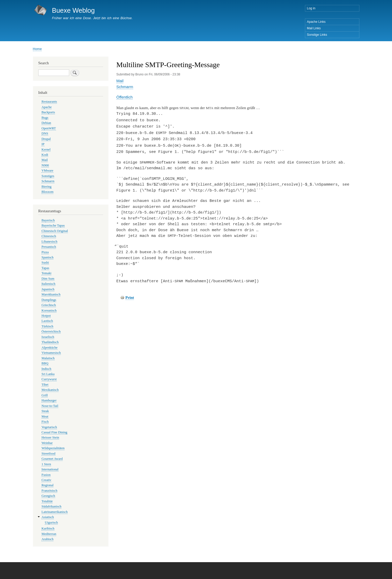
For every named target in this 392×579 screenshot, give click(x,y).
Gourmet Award (52, 459)
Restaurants (49, 102)
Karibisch (48, 528)
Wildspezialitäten (53, 448)
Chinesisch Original (55, 231)
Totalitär (47, 501)
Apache (47, 107)
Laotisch (47, 321)
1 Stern (46, 464)
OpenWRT (49, 128)
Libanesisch (49, 242)
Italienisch (48, 284)
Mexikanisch (50, 390)
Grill (45, 395)
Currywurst (49, 379)
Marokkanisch (51, 294)
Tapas (45, 268)
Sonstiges (48, 176)
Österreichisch (51, 331)
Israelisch (48, 337)
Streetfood (48, 454)
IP (43, 144)
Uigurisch (51, 522)
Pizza (45, 252)
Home (37, 49)
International (50, 469)
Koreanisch (49, 310)
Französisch (49, 491)
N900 (45, 165)
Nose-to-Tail (50, 406)
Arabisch (47, 539)
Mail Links (314, 28)
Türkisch (47, 326)
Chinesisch (49, 236)
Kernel (46, 150)
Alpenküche (49, 348)
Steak (45, 411)
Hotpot (46, 316)
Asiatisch (48, 517)
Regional (47, 485)
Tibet (45, 385)
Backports (48, 112)
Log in (311, 8)
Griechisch (49, 305)
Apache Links (316, 22)
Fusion (46, 475)
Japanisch (48, 289)
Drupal (46, 139)
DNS (45, 133)
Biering (46, 187)
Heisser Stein (50, 437)
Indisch (46, 369)
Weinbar (47, 443)
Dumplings (49, 300)
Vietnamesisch (51, 353)
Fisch (45, 422)
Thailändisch (50, 342)
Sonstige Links (317, 35)
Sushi (45, 263)
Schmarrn (125, 87)
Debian (46, 123)
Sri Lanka (48, 374)
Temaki (46, 273)
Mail (120, 81)
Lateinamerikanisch (55, 512)
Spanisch (47, 257)
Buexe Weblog (73, 10)
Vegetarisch (49, 427)
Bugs (45, 118)
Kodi (45, 155)
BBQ (45, 363)
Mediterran (49, 534)
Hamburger (49, 400)
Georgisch (48, 496)
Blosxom (47, 192)
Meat (45, 416)
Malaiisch (48, 358)
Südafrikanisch (51, 506)
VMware (47, 171)
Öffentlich (124, 97)
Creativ (46, 480)
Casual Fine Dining (54, 432)
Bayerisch (48, 220)
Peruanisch (49, 247)
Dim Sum (48, 279)
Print (130, 295)
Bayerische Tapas (53, 225)
